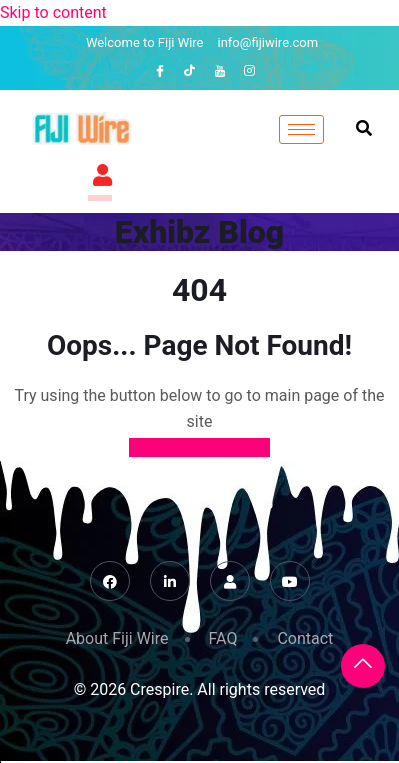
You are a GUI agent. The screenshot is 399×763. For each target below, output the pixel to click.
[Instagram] (250, 71)
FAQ (223, 638)
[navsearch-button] (364, 129)
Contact (305, 638)
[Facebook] (160, 71)
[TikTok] (190, 71)
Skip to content (53, 12)
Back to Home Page (199, 447)
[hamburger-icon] (301, 129)
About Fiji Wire (117, 638)
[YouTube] (220, 71)
